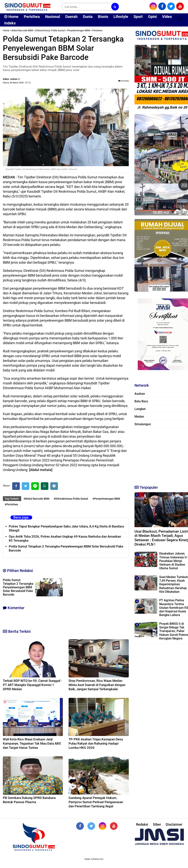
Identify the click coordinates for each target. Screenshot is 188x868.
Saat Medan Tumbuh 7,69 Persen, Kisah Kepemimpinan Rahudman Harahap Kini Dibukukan (174, 584)
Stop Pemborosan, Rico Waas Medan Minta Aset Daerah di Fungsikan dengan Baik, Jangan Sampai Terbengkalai (97, 685)
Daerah (71, 17)
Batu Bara (141, 401)
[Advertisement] (160, 455)
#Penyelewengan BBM (106, 499)
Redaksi (142, 824)
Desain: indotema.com (94, 859)
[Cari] (180, 19)
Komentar (124, 81)
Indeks (10, 23)
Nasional (53, 17)
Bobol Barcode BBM (22, 30)
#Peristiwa (11, 504)
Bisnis (103, 17)
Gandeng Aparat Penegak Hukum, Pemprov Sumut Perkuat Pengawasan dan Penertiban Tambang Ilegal (96, 802)
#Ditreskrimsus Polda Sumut (71, 499)
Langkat (140, 409)
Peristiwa (32, 17)
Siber (157, 824)
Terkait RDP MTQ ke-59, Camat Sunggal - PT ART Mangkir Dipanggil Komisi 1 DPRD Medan (32, 685)
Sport (138, 17)
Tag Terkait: (12, 499)
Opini (152, 17)
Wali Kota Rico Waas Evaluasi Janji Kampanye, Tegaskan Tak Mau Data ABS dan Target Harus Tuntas (32, 743)
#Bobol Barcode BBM (36, 499)
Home (11, 17)
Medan (139, 417)
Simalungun (143, 424)
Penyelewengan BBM (78, 30)
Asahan (140, 394)
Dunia (88, 17)
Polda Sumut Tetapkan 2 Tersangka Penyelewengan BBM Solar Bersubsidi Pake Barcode (18, 587)
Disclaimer (174, 824)
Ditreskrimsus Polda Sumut (50, 30)
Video (167, 17)
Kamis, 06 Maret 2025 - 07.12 (17, 83)
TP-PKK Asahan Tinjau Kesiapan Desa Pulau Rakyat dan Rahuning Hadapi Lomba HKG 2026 (96, 743)
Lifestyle (121, 17)
